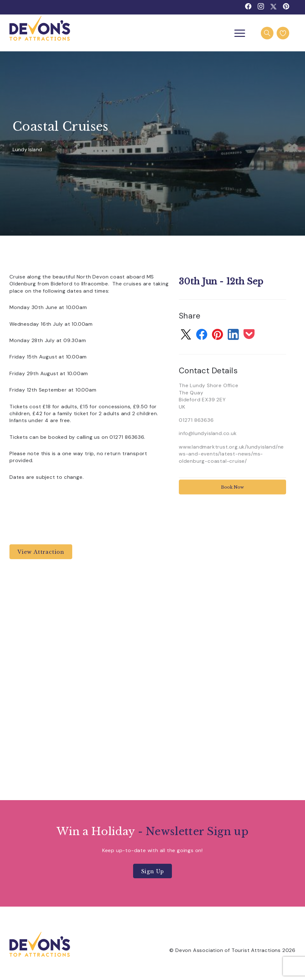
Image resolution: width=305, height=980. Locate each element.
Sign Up (153, 871)
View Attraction (41, 552)
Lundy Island (27, 150)
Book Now (232, 487)
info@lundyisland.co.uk (208, 433)
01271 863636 (196, 420)
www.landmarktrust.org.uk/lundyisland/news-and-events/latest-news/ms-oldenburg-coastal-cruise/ (231, 454)
